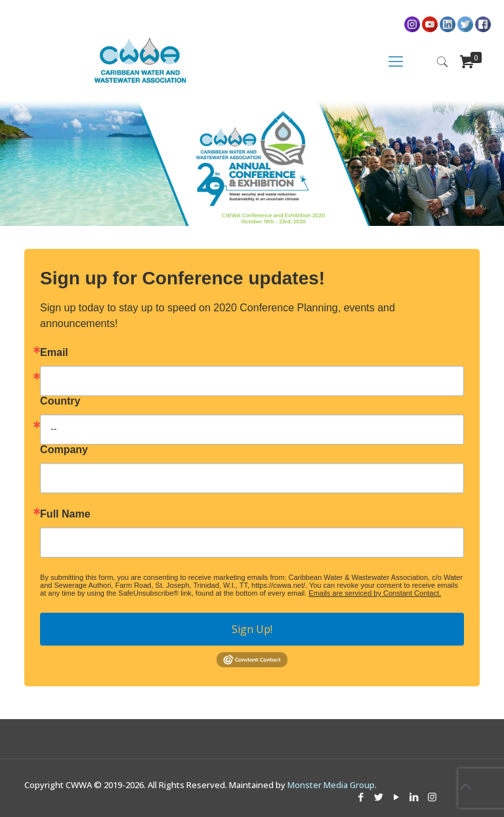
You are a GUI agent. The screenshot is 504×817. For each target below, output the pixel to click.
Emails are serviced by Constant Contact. (375, 593)
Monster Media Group (331, 785)
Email (54, 353)
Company (64, 450)
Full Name (65, 514)
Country (60, 401)
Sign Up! (252, 629)
